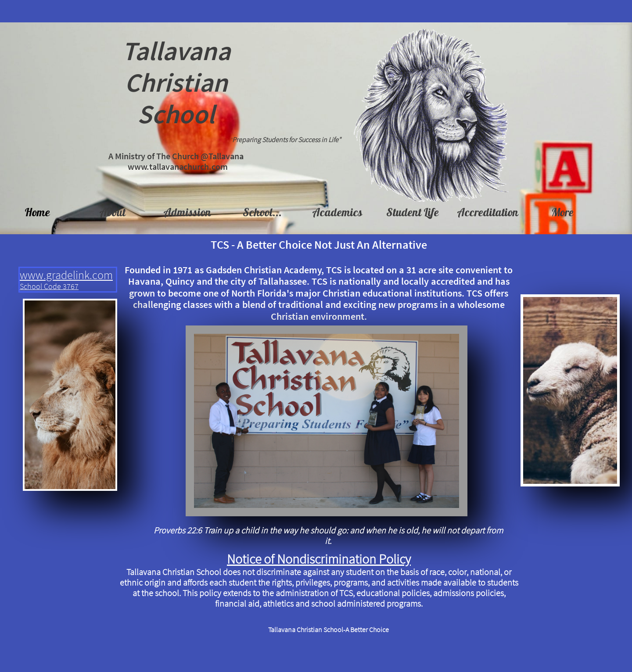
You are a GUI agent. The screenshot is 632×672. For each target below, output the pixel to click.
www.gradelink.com (66, 275)
